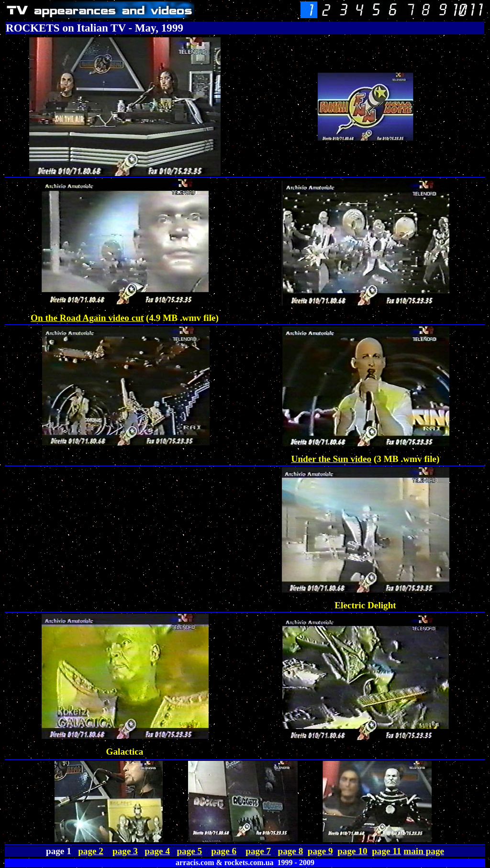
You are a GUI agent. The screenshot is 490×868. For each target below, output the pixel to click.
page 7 (258, 851)
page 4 (157, 851)
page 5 (189, 851)
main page (424, 851)
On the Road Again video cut (87, 318)
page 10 (352, 851)
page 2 (91, 851)
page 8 (290, 851)
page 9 (320, 851)
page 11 (386, 851)
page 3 (125, 851)
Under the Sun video (332, 459)
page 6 (224, 851)
